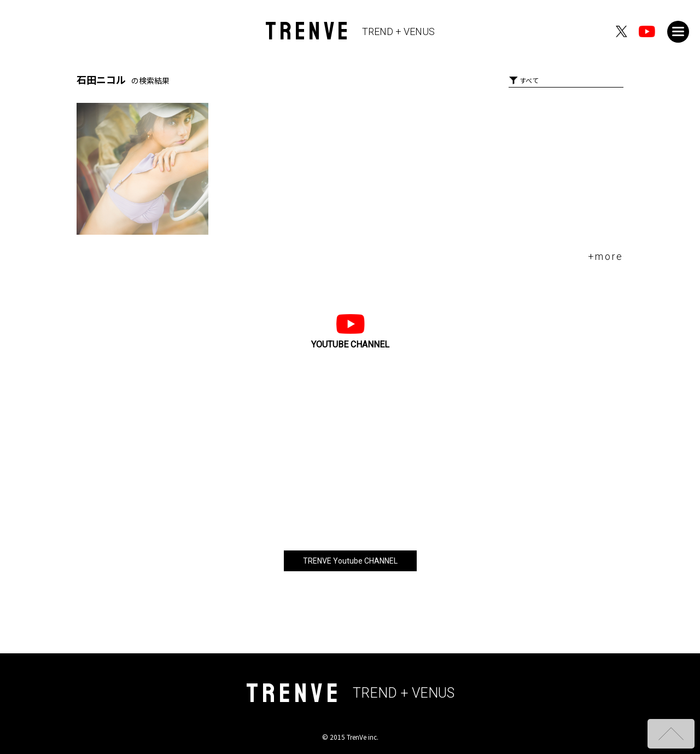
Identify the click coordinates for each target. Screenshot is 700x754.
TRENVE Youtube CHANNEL (350, 561)
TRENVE (350, 31)
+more (606, 256)
